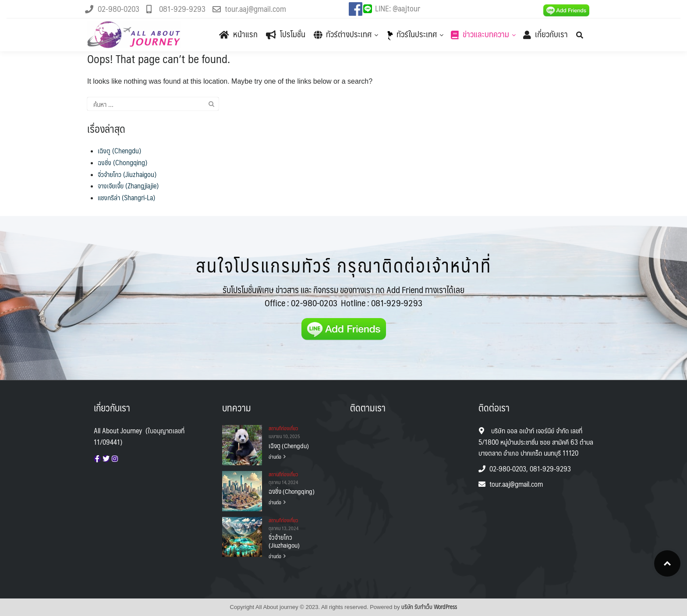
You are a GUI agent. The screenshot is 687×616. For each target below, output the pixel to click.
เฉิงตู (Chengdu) (119, 150)
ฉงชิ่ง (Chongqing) (122, 162)
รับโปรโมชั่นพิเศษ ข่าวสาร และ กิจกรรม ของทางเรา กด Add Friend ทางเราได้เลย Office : (343, 296)
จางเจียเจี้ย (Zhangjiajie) (128, 186)
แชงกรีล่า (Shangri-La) (126, 197)
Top (667, 563)
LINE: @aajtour (398, 8)
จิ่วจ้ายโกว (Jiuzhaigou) (127, 174)
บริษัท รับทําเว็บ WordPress (429, 607)
